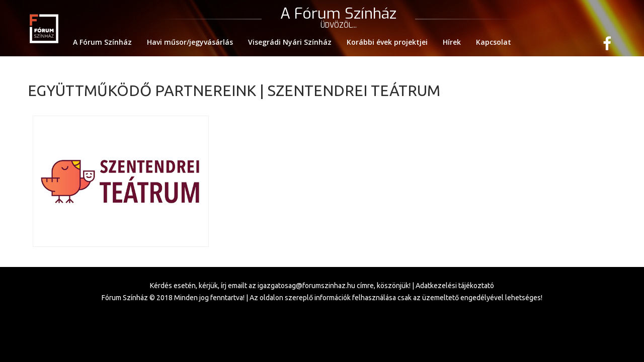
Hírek (452, 42)
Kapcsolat (494, 42)
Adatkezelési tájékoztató (455, 286)
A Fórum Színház (102, 42)
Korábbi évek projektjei (387, 42)
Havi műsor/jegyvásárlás (190, 42)
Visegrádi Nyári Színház (290, 42)
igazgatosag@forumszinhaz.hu (306, 286)
